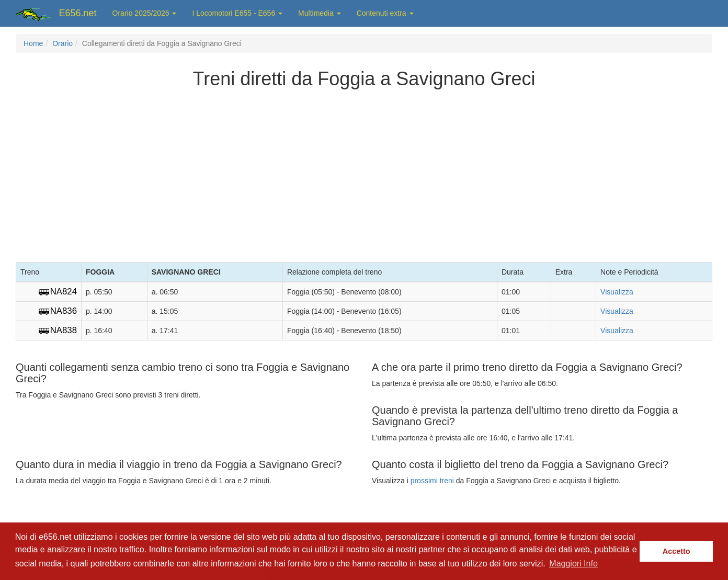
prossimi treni (432, 481)
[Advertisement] (364, 173)
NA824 (64, 292)
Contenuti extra (385, 13)
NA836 (64, 311)
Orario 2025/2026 (145, 13)
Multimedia (320, 13)
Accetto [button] (676, 551)
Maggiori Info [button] (573, 564)
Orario (62, 43)
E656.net (78, 13)
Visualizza (617, 292)
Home (33, 43)
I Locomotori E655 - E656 (237, 13)
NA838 (64, 330)
